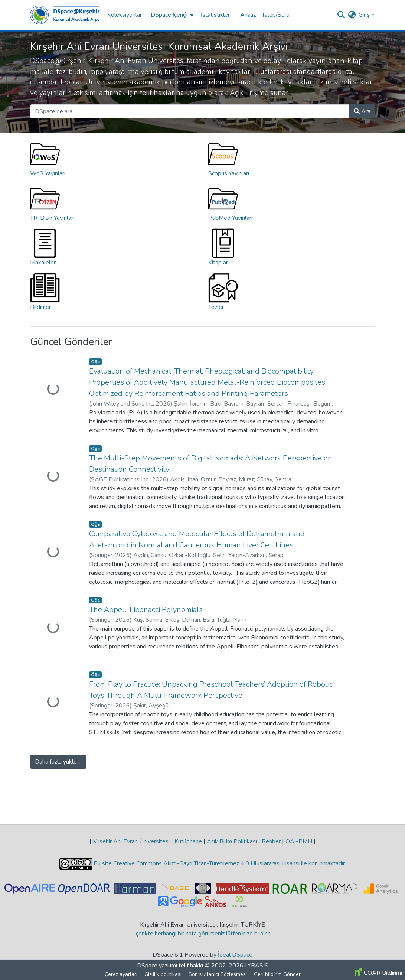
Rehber (271, 841)
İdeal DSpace (235, 955)
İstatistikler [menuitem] (215, 15)
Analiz (248, 15)
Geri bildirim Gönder (277, 974)
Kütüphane (188, 841)
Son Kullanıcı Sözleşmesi (218, 974)
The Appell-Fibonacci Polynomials (146, 610)
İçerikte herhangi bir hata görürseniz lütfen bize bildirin (202, 934)
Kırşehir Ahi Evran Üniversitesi (131, 841)
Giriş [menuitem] (364, 15)
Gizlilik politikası (163, 974)
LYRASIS (257, 966)
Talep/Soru (276, 15)
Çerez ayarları (121, 974)
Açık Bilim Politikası (232, 841)
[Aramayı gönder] (341, 15)
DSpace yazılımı (157, 966)
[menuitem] (171, 15)
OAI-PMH (299, 841)
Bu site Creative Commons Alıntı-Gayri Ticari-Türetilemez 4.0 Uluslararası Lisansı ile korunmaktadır (218, 863)
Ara (362, 111)
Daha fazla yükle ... (58, 762)
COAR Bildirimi (378, 973)
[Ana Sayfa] (65, 15)
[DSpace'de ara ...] (190, 111)
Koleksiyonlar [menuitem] (125, 15)
